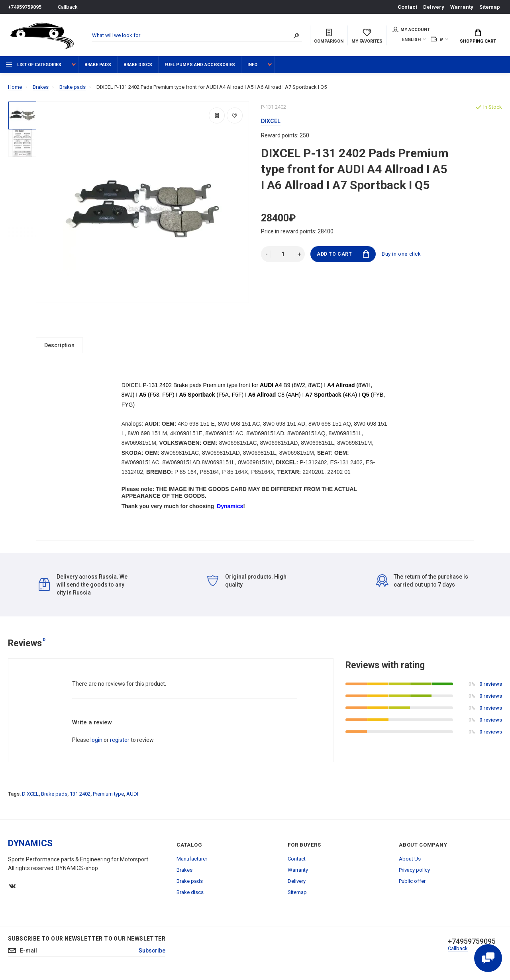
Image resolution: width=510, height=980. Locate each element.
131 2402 (80, 797)
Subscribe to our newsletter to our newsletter (87, 942)
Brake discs (138, 65)
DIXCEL (30, 797)
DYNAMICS (30, 846)
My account (411, 29)
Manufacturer (192, 862)
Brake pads (98, 65)
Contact (407, 7)
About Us (410, 862)
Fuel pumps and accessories (200, 65)
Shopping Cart (478, 36)
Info (252, 65)
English (411, 40)
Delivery (434, 7)
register (120, 743)
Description (59, 345)
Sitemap (490, 7)
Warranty (462, 7)
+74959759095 (25, 7)
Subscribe (152, 954)
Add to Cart (343, 254)
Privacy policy (414, 873)
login (96, 743)
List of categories (34, 65)
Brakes (184, 873)
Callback (68, 7)
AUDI (132, 797)
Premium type (108, 797)
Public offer (412, 884)
